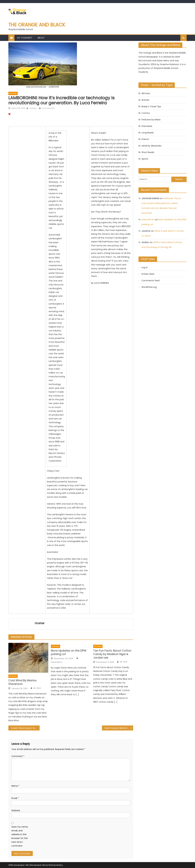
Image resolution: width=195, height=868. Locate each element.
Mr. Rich (37, 688)
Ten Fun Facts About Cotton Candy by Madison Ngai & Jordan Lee (112, 654)
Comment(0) (48, 108)
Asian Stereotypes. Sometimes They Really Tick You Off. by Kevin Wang (26, 728)
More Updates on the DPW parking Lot (69, 652)
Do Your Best (25, 38)
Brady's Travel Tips (151, 106)
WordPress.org (149, 287)
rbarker (33, 108)
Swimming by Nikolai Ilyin (117, 728)
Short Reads (148, 152)
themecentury (56, 865)
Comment (18, 756)
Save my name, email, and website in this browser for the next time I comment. (20, 836)
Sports (145, 159)
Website (16, 810)
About (41, 38)
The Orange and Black (37, 25)
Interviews (147, 126)
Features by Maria (151, 120)
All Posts (13, 93)
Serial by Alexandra (152, 146)
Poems (145, 139)
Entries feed (148, 274)
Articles (145, 100)
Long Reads (148, 133)
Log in (145, 267)
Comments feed (151, 281)
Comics (146, 113)
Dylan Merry (57, 662)
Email (15, 798)
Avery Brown (148, 220)
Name (15, 786)
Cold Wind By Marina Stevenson (22, 682)
